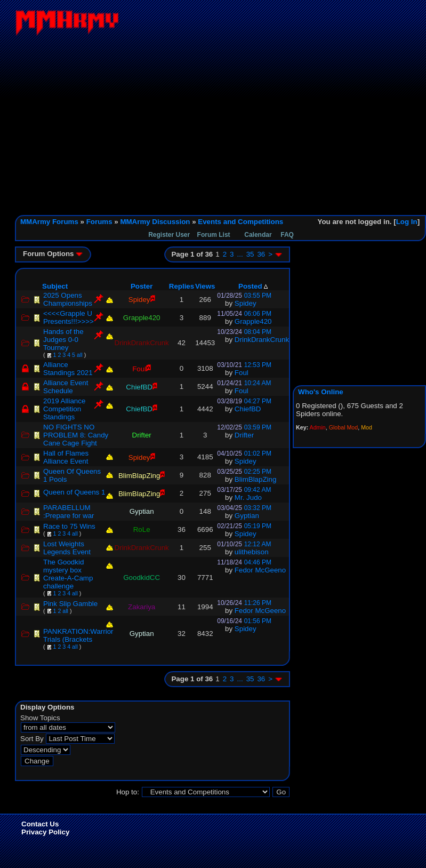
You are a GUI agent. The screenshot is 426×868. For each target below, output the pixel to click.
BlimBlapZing (256, 479)
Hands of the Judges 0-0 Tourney (63, 340)
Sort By (32, 739)
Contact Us (40, 824)
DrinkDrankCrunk (262, 340)
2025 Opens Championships (68, 299)
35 (250, 254)
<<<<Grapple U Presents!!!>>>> (69, 317)
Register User (169, 235)
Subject (55, 286)
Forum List (214, 235)
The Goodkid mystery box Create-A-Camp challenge (68, 574)
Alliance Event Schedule (66, 387)
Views (205, 286)
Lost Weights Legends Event (67, 548)
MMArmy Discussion (155, 222)
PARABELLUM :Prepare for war (69, 512)
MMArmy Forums (49, 222)
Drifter (244, 435)
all (80, 355)
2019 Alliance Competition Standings (64, 409)
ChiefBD (248, 409)
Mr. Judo (248, 497)
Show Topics (40, 718)
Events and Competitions (240, 222)
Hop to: (128, 792)
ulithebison (252, 552)
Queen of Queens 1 (74, 492)
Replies (182, 286)
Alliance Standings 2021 (68, 369)
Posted (253, 286)
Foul (242, 373)
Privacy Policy (45, 832)
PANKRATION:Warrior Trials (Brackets (78, 635)
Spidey (246, 303)
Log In (407, 222)
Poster (142, 286)
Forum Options (53, 254)
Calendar (258, 235)
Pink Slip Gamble (70, 604)
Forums (99, 222)
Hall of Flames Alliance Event (66, 457)
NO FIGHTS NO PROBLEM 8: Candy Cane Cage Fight (76, 435)
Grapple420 (253, 321)
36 (261, 254)
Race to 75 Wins (69, 526)
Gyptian (247, 516)
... (240, 254)
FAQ (287, 235)
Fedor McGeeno (260, 570)
